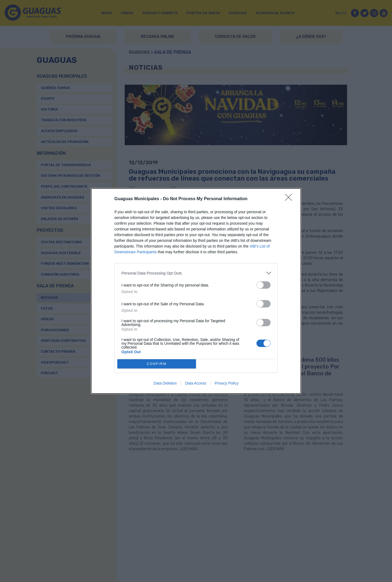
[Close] (290, 199)
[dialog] (196, 291)
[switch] (264, 285)
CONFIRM (157, 364)
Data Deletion (165, 383)
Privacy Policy (227, 383)
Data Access (196, 383)
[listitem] (196, 273)
